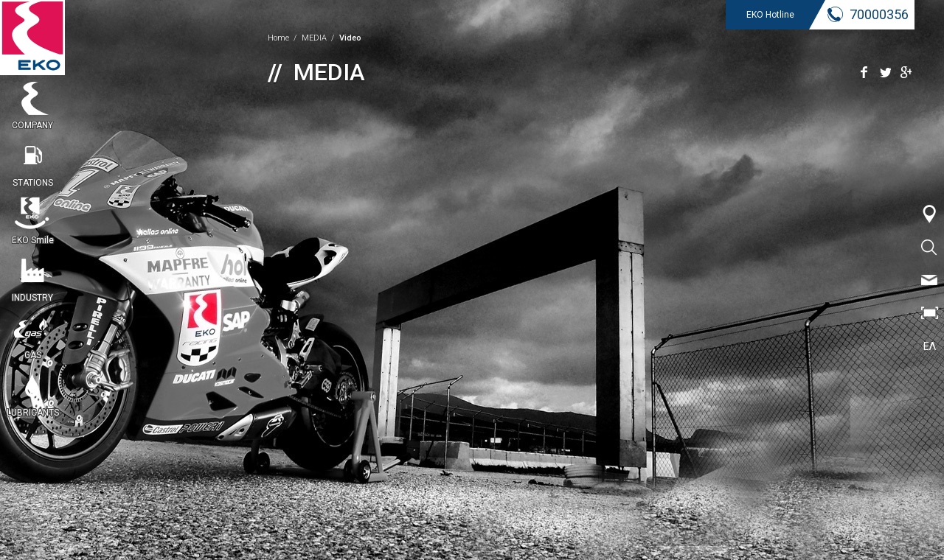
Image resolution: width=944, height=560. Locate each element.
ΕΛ (930, 346)
